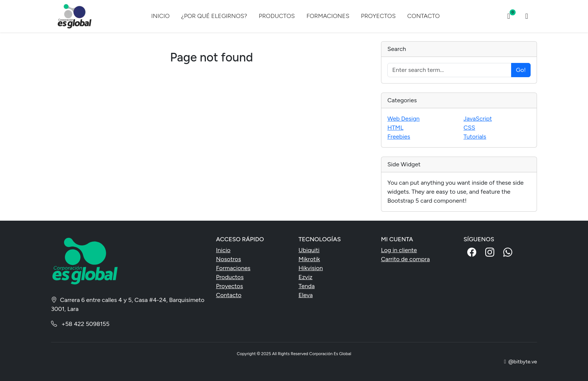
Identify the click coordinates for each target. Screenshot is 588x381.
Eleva (306, 295)
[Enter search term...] (449, 70)
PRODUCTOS (277, 16)
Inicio (223, 250)
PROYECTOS (379, 16)
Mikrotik (309, 259)
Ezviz (305, 277)
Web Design (403, 119)
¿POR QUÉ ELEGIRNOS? (214, 16)
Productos (230, 277)
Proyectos (229, 286)
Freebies (399, 137)
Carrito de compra (405, 259)
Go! (521, 70)
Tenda (307, 286)
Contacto (229, 295)
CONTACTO (424, 16)
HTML (395, 128)
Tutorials (475, 137)
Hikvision (311, 268)
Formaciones (233, 268)
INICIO (160, 16)
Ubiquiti (309, 250)
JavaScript (478, 119)
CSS (469, 128)
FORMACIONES (328, 16)
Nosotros (229, 259)
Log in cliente (399, 250)
